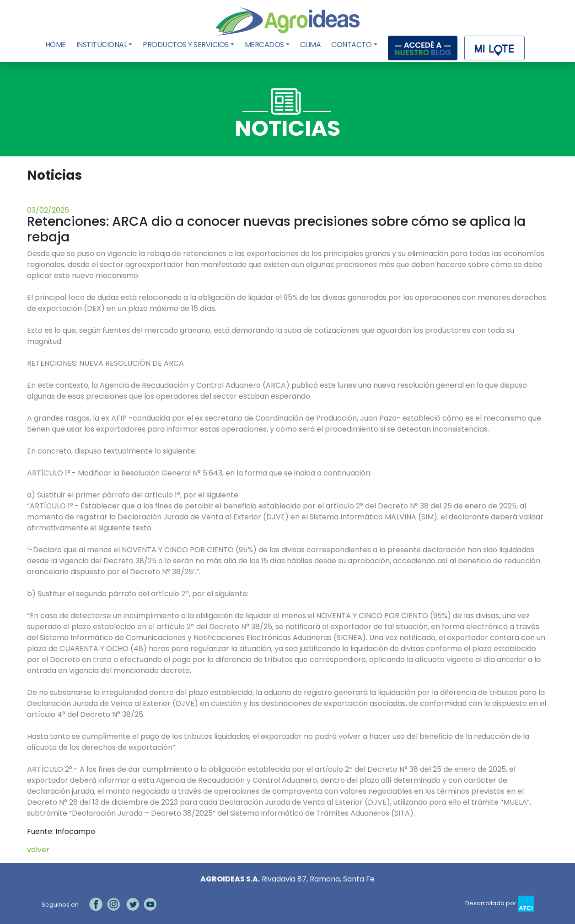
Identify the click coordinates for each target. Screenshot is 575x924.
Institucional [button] (102, 45)
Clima (311, 45)
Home (56, 45)
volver (38, 850)
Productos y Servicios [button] (186, 45)
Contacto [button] (351, 45)
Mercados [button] (264, 45)
